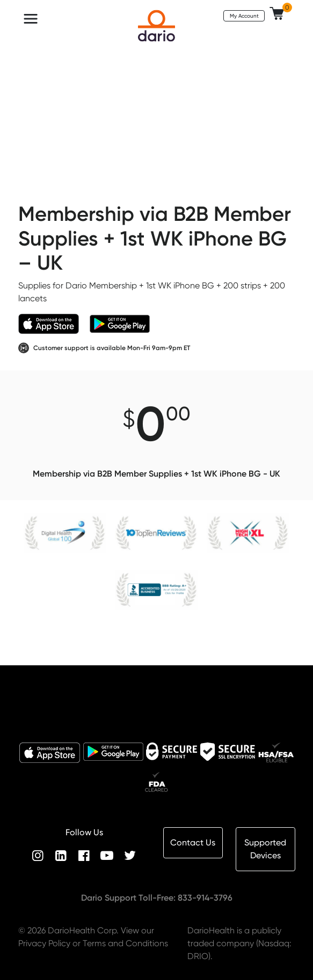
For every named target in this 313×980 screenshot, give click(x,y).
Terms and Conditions (125, 943)
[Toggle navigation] (31, 19)
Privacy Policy (44, 943)
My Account (244, 16)
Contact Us (193, 842)
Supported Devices (265, 849)
